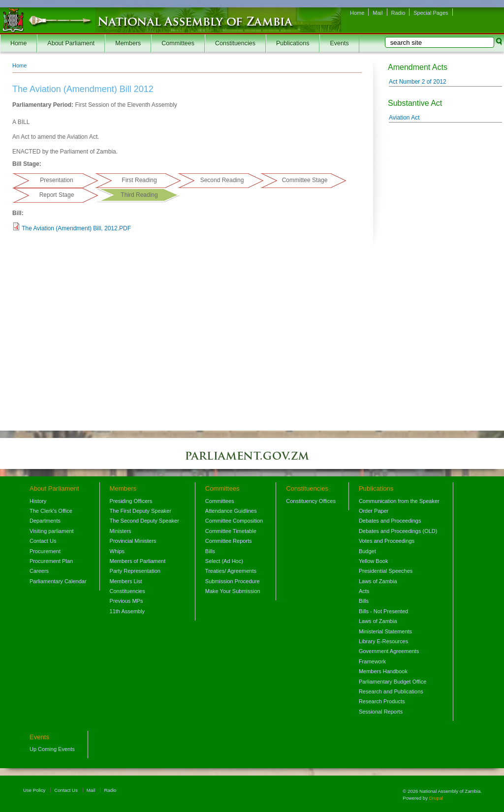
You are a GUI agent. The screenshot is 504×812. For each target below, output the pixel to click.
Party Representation (135, 571)
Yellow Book (374, 561)
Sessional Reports (381, 712)
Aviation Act (404, 118)
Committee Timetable (231, 531)
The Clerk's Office (51, 511)
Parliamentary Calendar (58, 581)
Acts (364, 591)
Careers (39, 571)
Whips (117, 551)
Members (128, 43)
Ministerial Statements (385, 631)
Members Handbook (383, 671)
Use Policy (34, 790)
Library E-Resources (383, 641)
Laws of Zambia (378, 581)
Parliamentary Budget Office (393, 682)
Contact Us (43, 541)
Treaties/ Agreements (231, 571)
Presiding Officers (131, 501)
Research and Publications (391, 691)
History (38, 501)
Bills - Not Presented (383, 611)
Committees (178, 43)
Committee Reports (229, 541)
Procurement (45, 551)
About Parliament (71, 43)
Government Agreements (389, 651)
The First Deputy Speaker (141, 511)
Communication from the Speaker (399, 501)
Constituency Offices (311, 501)
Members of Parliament (138, 561)
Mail (378, 13)
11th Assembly (127, 611)
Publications (293, 43)
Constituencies (235, 43)
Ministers (121, 531)
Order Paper (374, 511)
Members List (126, 581)
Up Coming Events (52, 749)
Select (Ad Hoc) (224, 561)
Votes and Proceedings (387, 541)
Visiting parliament (52, 531)
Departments (45, 521)
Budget (367, 551)
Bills (210, 551)
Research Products (382, 701)
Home (357, 13)
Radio (398, 13)
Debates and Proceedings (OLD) (398, 531)
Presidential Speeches (386, 571)
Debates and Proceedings (390, 521)
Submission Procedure (233, 581)
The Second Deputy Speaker (144, 521)
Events (339, 43)
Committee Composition (234, 521)
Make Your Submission (233, 591)
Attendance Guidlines (231, 511)
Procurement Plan (51, 561)
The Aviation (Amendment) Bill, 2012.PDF (76, 228)
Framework (372, 661)
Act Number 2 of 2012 (418, 82)
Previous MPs (126, 601)
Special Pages (431, 13)
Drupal (436, 798)
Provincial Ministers (133, 541)
